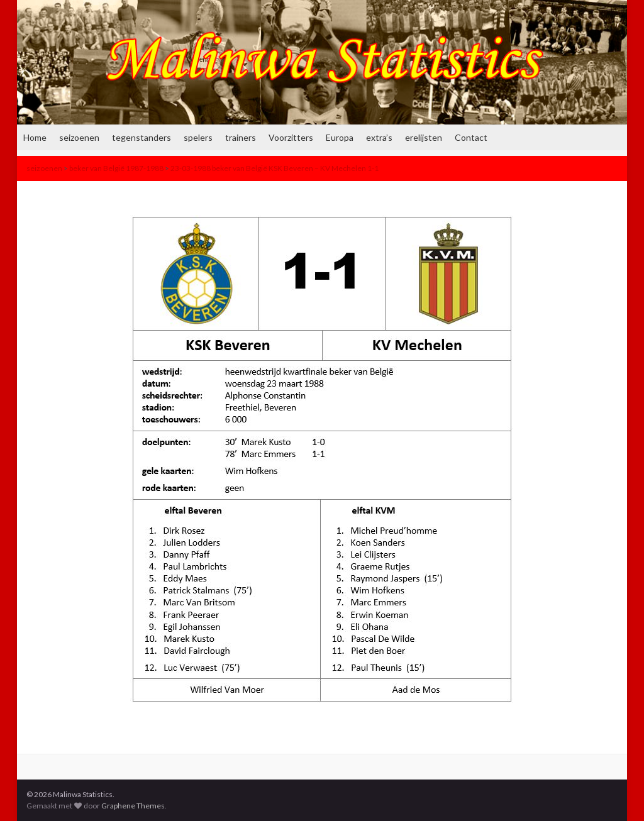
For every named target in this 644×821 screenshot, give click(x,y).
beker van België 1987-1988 (116, 168)
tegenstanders (142, 137)
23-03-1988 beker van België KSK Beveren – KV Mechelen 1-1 (275, 168)
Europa (340, 137)
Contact (471, 137)
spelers (198, 137)
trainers (241, 137)
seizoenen (79, 137)
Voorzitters (291, 137)
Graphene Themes (133, 806)
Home (35, 137)
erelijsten (424, 137)
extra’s (379, 137)
